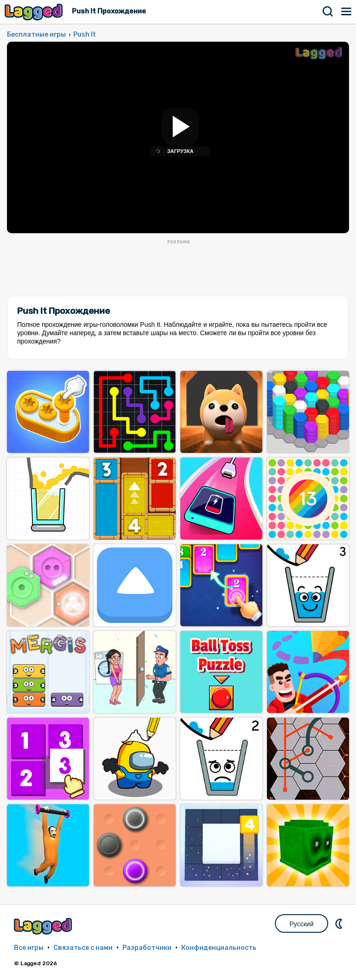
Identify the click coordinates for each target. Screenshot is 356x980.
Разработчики (147, 948)
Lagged (35, 12)
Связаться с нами (83, 948)
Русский (302, 924)
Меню (347, 12)
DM (340, 923)
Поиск (328, 12)
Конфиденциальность (219, 948)
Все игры (29, 948)
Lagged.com (44, 926)
